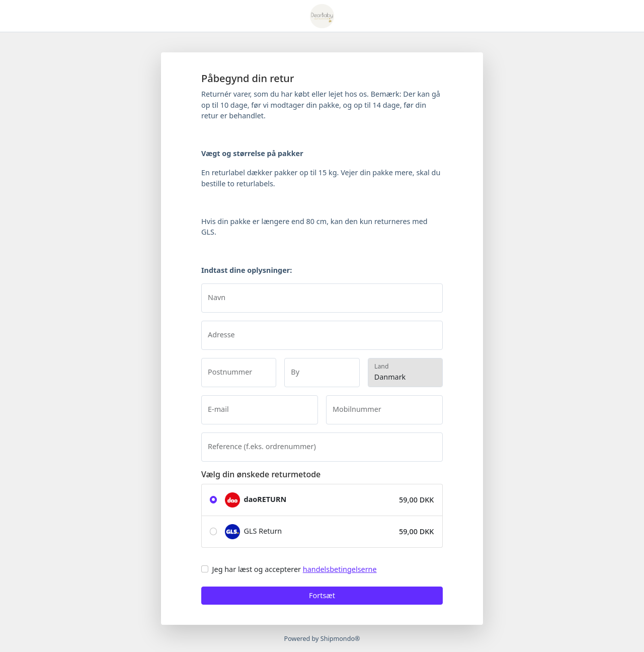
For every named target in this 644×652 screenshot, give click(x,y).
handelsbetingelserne (340, 569)
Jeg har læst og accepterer (295, 569)
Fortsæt (322, 595)
